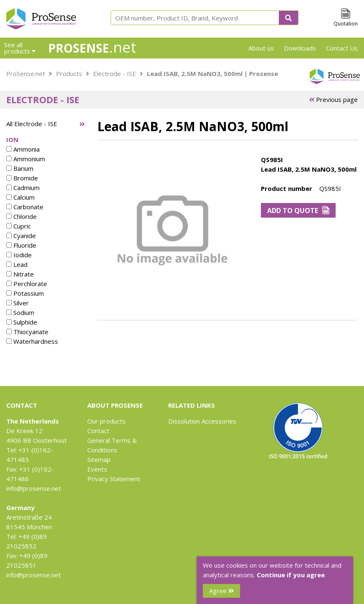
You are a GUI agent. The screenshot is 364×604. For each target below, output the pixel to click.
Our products (106, 421)
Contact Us (342, 48)
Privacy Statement (114, 479)
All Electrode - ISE (32, 124)
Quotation (346, 24)
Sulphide (22, 322)
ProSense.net (26, 74)
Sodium (20, 312)
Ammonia (23, 149)
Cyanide (21, 236)
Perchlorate (27, 284)
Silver (18, 303)
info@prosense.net (34, 488)
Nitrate (20, 274)
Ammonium (26, 159)
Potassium (25, 293)
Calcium (20, 197)
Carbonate (25, 207)
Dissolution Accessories (202, 421)
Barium (20, 168)
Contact (98, 431)
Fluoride (21, 245)
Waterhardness (32, 341)
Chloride (21, 216)
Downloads (300, 48)
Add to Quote (298, 211)
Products (69, 74)
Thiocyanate (27, 332)
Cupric (19, 226)
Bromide (22, 178)
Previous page (333, 99)
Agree (221, 591)
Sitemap (99, 459)
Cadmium (23, 188)
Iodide (19, 255)
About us (261, 48)
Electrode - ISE (115, 74)
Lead (17, 264)
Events (97, 469)
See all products (20, 48)
